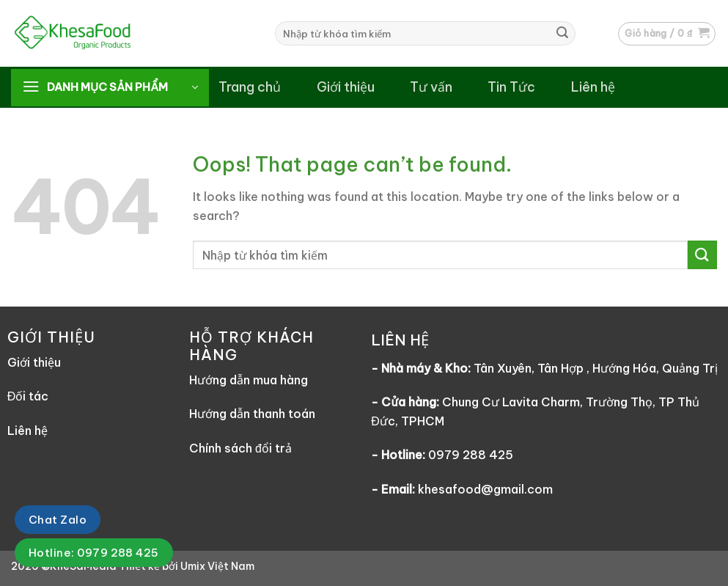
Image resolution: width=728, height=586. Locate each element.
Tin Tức (511, 87)
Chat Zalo (58, 520)
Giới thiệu (346, 87)
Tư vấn (431, 87)
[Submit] (562, 34)
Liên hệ (593, 87)
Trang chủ (250, 87)
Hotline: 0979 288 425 (94, 553)
